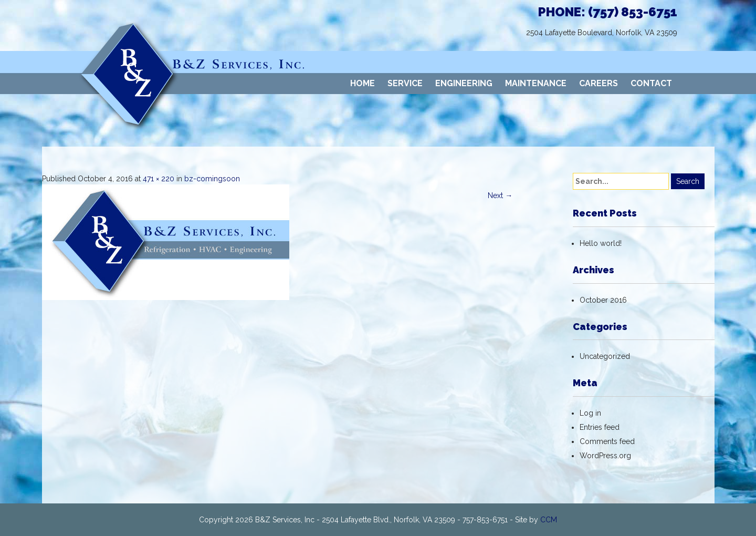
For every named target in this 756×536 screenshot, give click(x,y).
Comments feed (607, 441)
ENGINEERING (464, 83)
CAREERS (598, 83)
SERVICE (405, 83)
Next (500, 195)
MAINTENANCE (536, 83)
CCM (549, 520)
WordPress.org (605, 456)
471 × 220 (159, 179)
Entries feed (600, 427)
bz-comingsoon (212, 179)
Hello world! (601, 243)
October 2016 (603, 300)
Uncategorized (605, 356)
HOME (363, 83)
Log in (590, 413)
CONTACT (651, 83)
